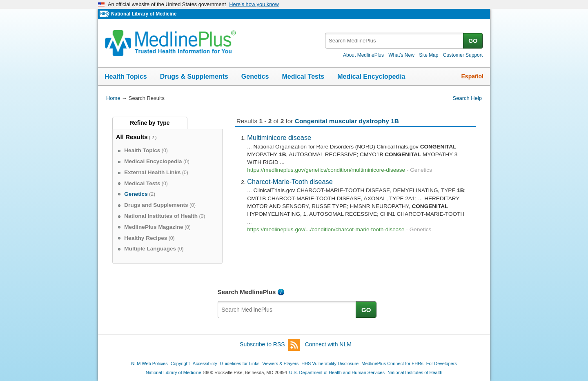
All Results (132, 137)
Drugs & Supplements (194, 76)
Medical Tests (303, 76)
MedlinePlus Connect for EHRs (392, 363)
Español (472, 76)
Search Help (467, 98)
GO (473, 41)
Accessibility (205, 363)
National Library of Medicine (144, 14)
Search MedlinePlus (247, 292)
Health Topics (126, 76)
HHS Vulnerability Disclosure (330, 363)
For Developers (442, 363)
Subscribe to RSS (270, 345)
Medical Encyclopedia (371, 76)
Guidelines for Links (240, 363)
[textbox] (395, 41)
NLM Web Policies (149, 363)
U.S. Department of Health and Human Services (337, 372)
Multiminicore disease (279, 137)
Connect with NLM (328, 344)
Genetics (255, 76)
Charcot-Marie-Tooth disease (290, 182)
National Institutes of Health (415, 372)
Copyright (180, 363)
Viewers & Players (280, 363)
